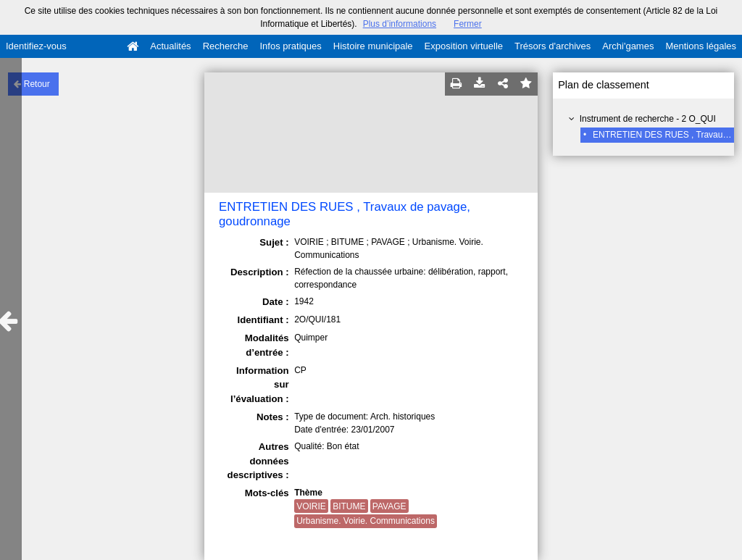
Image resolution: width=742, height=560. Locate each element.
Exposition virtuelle (464, 46)
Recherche (226, 46)
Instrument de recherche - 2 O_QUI (648, 119)
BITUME (349, 506)
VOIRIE (311, 506)
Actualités (170, 46)
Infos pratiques (291, 46)
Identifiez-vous (36, 46)
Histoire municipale (373, 46)
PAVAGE (389, 506)
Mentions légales (701, 46)
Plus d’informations (400, 24)
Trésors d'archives (553, 46)
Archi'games (628, 46)
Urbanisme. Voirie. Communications (366, 521)
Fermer (468, 24)
